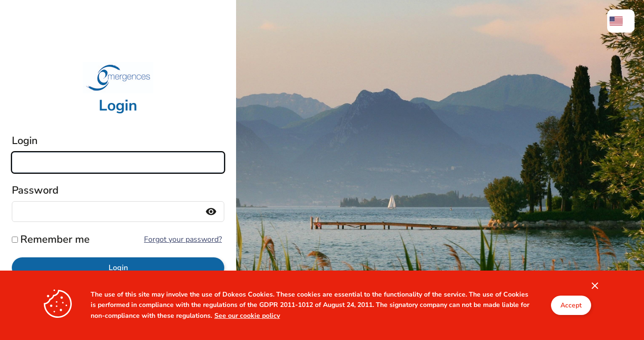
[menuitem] (621, 21)
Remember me (55, 239)
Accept (571, 325)
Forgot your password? (183, 239)
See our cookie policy (247, 335)
